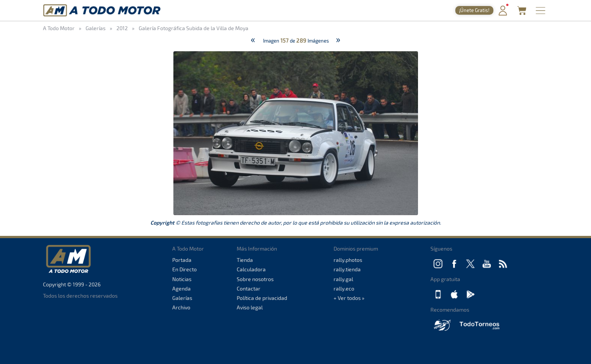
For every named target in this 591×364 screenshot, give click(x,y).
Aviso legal (250, 307)
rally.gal (343, 279)
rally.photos (348, 260)
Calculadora (251, 269)
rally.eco (344, 288)
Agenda (181, 288)
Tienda (245, 260)
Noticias (182, 279)
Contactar (249, 288)
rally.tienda (347, 269)
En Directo (184, 269)
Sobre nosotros (255, 279)
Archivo (181, 307)
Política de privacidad (262, 298)
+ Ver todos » (349, 298)
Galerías (182, 298)
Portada (182, 260)
